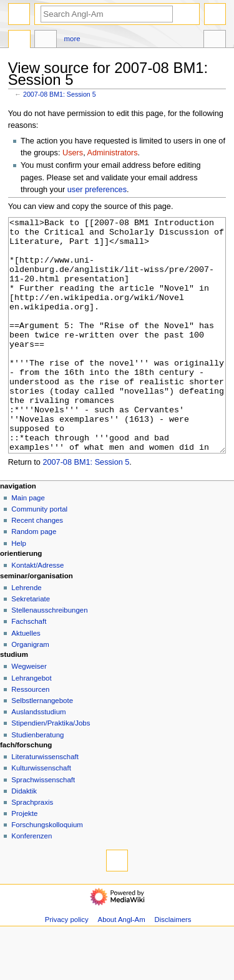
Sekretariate (31, 646)
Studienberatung (37, 782)
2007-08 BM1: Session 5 (60, 94)
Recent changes (37, 567)
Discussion (46, 41)
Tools (215, 41)
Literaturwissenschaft (45, 803)
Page (19, 41)
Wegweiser (29, 713)
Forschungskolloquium (47, 871)
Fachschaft (29, 668)
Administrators (113, 153)
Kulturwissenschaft (41, 815)
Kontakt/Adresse (37, 612)
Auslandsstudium (38, 759)
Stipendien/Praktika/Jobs (51, 770)
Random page (34, 578)
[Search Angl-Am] (107, 14)
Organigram (30, 691)
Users (73, 153)
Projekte (24, 860)
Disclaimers (173, 966)
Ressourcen (30, 736)
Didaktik (24, 838)
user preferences (97, 190)
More (72, 39)
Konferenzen (32, 883)
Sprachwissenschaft (43, 827)
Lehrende (26, 634)
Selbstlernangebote (42, 747)
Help (19, 590)
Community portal (39, 556)
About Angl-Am (122, 966)
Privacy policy (67, 966)
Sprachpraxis (32, 849)
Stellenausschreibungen (49, 657)
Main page (28, 545)
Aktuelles (26, 680)
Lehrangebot (31, 725)
